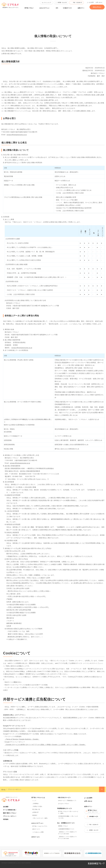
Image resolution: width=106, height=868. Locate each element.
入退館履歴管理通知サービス (66, 829)
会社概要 (6, 807)
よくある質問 (90, 2)
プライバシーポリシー (10, 816)
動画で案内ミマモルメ (10, 813)
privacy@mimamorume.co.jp (17, 135)
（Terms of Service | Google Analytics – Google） (22, 739)
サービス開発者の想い (10, 810)
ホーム (3, 789)
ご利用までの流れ (37, 806)
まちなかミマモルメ (64, 804)
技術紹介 (35, 815)
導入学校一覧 (36, 809)
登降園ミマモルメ (63, 826)
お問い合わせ (99, 2)
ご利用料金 (35, 804)
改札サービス (36, 829)
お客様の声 (35, 812)
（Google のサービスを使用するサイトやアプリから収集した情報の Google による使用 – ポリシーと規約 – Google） (45, 745)
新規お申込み (97, 7)
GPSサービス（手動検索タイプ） (67, 801)
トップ (34, 801)
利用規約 (6, 819)
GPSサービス (36, 837)
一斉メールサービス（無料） (40, 818)
